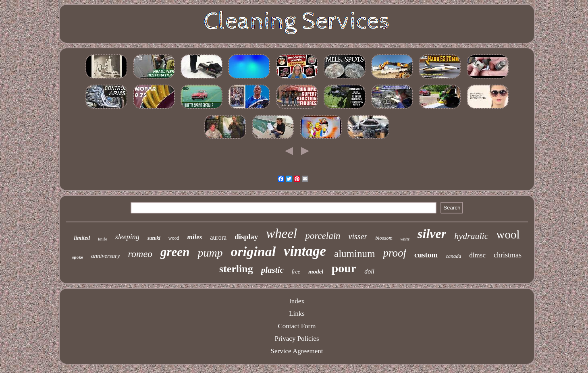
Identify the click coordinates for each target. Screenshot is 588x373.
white (405, 239)
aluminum (354, 254)
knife (103, 239)
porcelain (323, 236)
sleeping (127, 237)
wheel (282, 234)
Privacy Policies (297, 339)
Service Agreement (297, 351)
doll (369, 271)
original (253, 252)
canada (453, 256)
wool (508, 234)
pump (210, 253)
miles (194, 237)
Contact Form (297, 326)
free (296, 272)
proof (395, 253)
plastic (272, 270)
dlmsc (477, 255)
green (175, 252)
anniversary (106, 256)
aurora (218, 237)
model (316, 271)
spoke (78, 257)
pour (344, 268)
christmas (508, 255)
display (246, 237)
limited (82, 238)
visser (358, 236)
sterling (236, 269)
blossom (384, 238)
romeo (140, 254)
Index (297, 301)
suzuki (154, 238)
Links (297, 314)
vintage (305, 251)
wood (174, 238)
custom (426, 255)
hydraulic (471, 236)
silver (432, 234)
